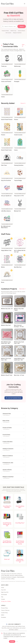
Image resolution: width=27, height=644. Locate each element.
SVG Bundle (4, 595)
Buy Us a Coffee (6, 601)
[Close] (17, 642)
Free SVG (3, 590)
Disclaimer (4, 617)
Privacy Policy (4, 608)
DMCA (3, 615)
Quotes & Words (21, 31)
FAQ (2, 597)
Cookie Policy (4, 613)
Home (3, 588)
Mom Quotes (8, 33)
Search (22, 26)
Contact (3, 599)
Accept (12, 641)
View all (24, 45)
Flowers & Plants (5, 31)
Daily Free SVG (5, 592)
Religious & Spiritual (17, 33)
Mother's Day (13, 31)
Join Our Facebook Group (14, 398)
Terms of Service (5, 610)
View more (23, 289)
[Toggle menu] (25, 4)
